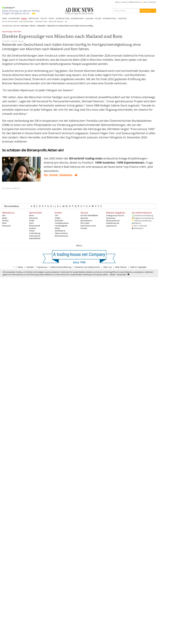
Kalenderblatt (35, 238)
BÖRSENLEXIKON (134, 2)
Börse (33, 26)
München (17, 32)
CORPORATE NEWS (41, 22)
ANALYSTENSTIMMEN (26, 22)
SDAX (4, 223)
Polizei (32, 231)
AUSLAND (89, 18)
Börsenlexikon (12, 206)
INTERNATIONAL (110, 18)
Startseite (25, 26)
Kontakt (84, 228)
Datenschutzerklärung (61, 267)
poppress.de (111, 226)
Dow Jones (6, 226)
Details (113, 275)
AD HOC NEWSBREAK (89, 215)
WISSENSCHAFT (77, 18)
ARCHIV (117, 2)
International (35, 236)
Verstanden (121, 275)
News (20, 267)
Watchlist (84, 218)
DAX (4, 215)
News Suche (146, 11)
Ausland (32, 228)
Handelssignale (61, 226)
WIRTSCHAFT (34, 18)
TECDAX (5, 221)
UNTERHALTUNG (63, 18)
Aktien (57, 228)
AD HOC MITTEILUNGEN (10, 22)
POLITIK (44, 18)
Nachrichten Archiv (88, 226)
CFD (56, 215)
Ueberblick (41, 26)
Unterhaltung (35, 233)
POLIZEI (98, 18)
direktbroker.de (113, 223)
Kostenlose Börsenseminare (113, 219)
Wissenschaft (35, 226)
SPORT (51, 18)
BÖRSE (24, 18)
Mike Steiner (121, 267)
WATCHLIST (152, 2)
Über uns (108, 267)
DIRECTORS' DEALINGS (56, 22)
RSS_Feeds (85, 223)
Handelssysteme (62, 223)
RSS (144, 2)
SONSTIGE (122, 18)
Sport (31, 223)
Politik (32, 221)
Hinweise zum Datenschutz (87, 267)
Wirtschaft (33, 218)
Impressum (42, 267)
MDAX (5, 218)
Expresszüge (7, 32)
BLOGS (124, 2)
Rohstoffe (59, 221)
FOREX (58, 218)
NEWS (5, 18)
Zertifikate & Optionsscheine (61, 232)
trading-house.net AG (115, 215)
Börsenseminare (62, 236)
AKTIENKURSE (14, 18)
